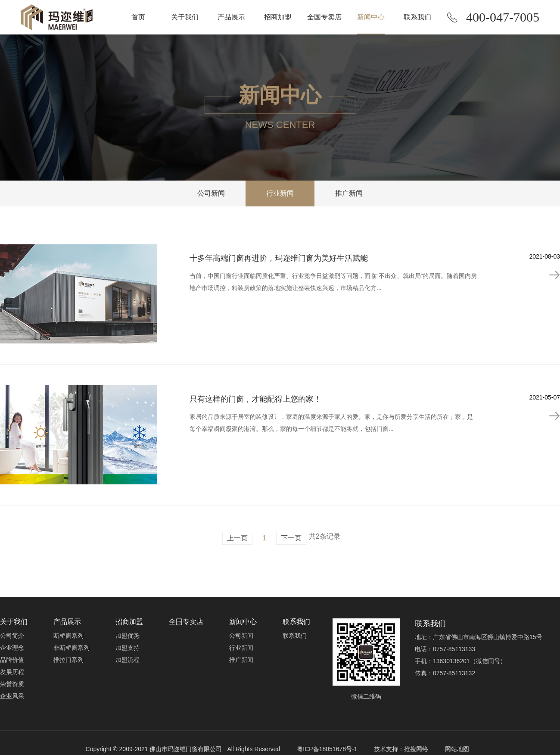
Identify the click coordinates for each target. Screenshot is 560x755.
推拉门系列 (68, 660)
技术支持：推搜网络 (401, 749)
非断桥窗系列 (72, 648)
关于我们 (185, 17)
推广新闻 (349, 193)
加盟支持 (128, 648)
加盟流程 (128, 660)
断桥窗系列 (68, 636)
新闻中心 (371, 17)
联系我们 (417, 17)
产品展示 (231, 17)
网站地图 (457, 749)
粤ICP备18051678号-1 (327, 749)
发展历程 (12, 672)
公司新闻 (211, 193)
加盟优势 (128, 636)
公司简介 (12, 636)
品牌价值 (12, 660)
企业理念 (12, 648)
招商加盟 (278, 17)
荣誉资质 (12, 684)
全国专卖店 (324, 17)
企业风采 (12, 696)
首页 (138, 17)
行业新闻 (280, 193)
